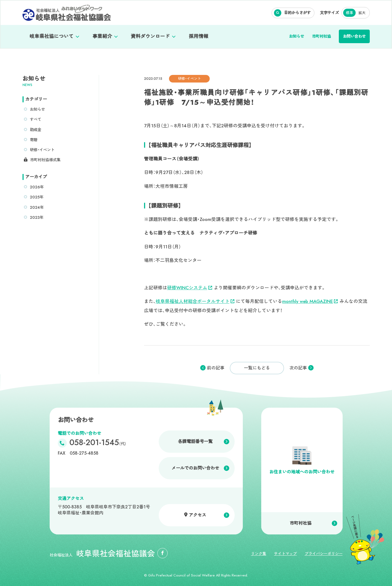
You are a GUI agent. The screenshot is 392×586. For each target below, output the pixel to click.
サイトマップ (285, 554)
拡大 (362, 13)
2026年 (37, 187)
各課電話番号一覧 (195, 441)
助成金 (36, 130)
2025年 (37, 197)
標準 (349, 13)
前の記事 (216, 368)
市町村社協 (321, 36)
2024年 (37, 207)
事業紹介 (102, 36)
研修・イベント (42, 150)
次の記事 (298, 368)
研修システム (190, 288)
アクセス (197, 515)
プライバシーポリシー (324, 554)
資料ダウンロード (150, 36)
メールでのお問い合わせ (195, 468)
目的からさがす (297, 13)
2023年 (37, 217)
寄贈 (34, 140)
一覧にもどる (257, 368)
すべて (36, 119)
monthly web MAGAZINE (310, 301)
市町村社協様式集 (45, 160)
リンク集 (259, 554)
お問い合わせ (354, 36)
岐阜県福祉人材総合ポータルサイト (195, 301)
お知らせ (297, 36)
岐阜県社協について (52, 36)
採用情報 (199, 36)
